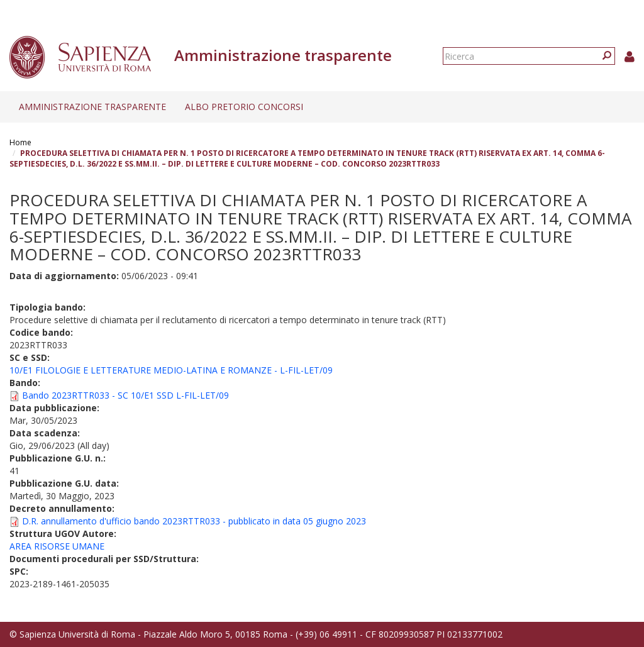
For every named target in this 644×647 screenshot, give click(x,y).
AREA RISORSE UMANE (57, 546)
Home (20, 142)
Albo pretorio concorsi (244, 107)
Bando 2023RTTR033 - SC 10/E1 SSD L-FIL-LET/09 (125, 395)
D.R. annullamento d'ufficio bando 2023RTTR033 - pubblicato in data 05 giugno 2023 (194, 521)
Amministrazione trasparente (92, 107)
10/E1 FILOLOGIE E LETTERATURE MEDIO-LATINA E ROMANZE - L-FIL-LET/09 (171, 370)
